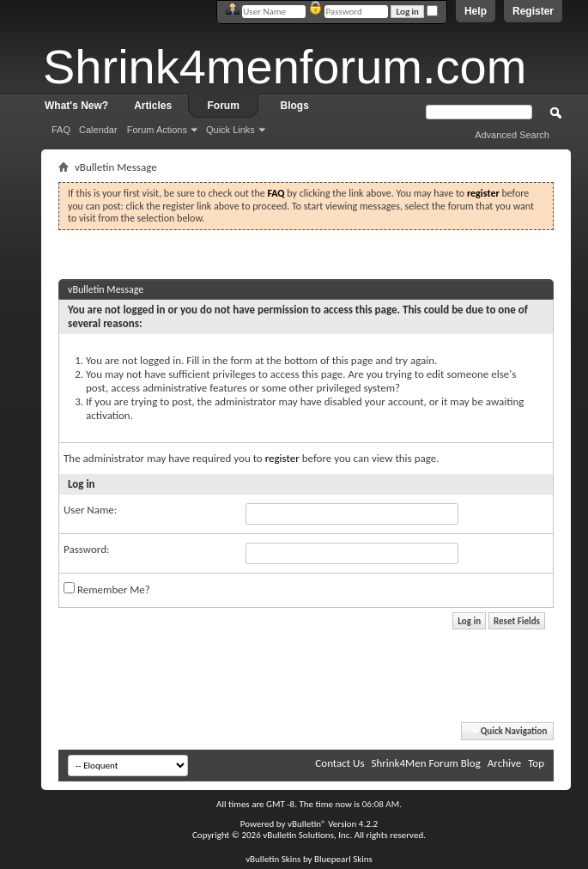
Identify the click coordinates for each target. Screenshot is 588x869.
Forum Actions (157, 130)
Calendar (98, 130)
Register (533, 11)
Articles (153, 106)
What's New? (76, 106)
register (282, 458)
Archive (504, 763)
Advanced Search (512, 135)
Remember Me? (107, 589)
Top (536, 763)
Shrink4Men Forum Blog (425, 763)
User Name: (90, 510)
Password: (86, 549)
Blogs (295, 106)
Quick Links (230, 130)
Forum (224, 106)
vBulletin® (307, 824)
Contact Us (339, 763)
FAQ (61, 130)
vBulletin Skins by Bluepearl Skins (309, 859)
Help (476, 11)
